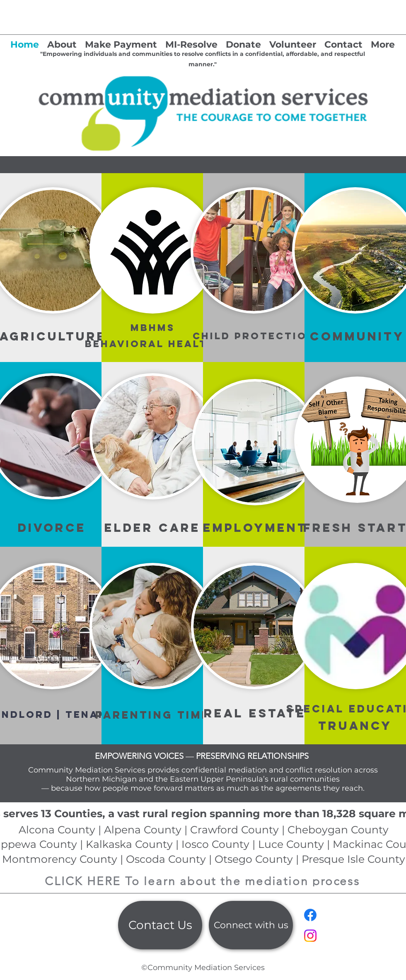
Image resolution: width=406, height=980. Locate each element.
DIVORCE (52, 528)
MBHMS (153, 328)
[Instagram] (310, 936)
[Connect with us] (251, 925)
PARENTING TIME (153, 715)
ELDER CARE (152, 528)
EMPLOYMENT (255, 528)
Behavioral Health (153, 344)
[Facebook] (310, 915)
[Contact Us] (160, 925)
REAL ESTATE (255, 713)
